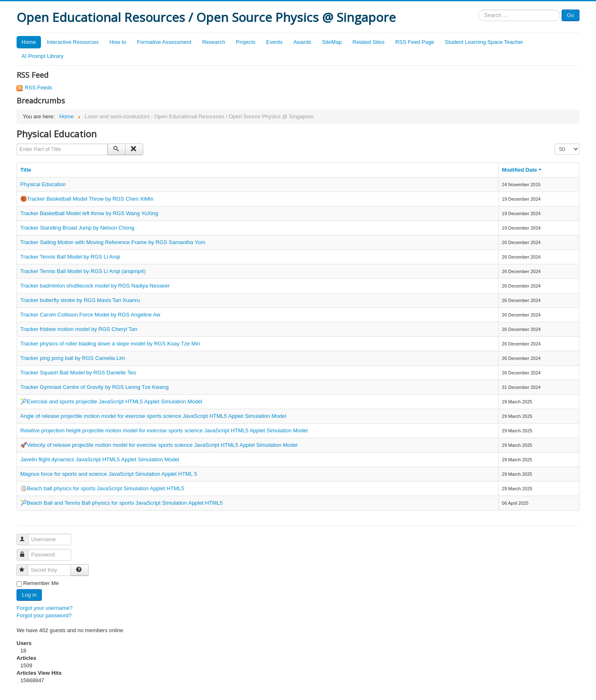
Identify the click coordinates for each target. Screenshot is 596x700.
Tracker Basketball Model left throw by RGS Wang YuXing (89, 213)
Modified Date (523, 170)
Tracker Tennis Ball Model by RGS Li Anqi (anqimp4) (83, 271)
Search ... (478, 10)
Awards (302, 42)
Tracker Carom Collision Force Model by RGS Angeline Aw (90, 315)
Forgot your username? (44, 608)
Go (571, 15)
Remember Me (41, 583)
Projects (246, 42)
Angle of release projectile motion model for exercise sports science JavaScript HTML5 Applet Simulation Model (153, 416)
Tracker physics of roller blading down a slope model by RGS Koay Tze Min (110, 344)
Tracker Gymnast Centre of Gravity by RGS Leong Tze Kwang (94, 387)
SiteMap (332, 42)
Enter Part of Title (17, 144)
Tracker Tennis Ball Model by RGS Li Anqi (70, 257)
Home (29, 42)
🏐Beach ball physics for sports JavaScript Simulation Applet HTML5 (102, 488)
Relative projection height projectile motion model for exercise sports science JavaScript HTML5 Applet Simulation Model (164, 430)
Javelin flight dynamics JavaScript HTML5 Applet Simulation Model (100, 459)
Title (26, 170)
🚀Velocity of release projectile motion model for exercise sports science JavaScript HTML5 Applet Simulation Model (159, 445)
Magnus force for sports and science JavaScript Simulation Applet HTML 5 (109, 474)
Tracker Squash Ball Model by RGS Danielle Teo (78, 373)
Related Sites (369, 42)
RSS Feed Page (415, 42)
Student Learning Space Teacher (484, 42)
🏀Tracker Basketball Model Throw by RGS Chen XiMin (87, 199)
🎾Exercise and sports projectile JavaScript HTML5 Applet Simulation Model (111, 402)
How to (118, 42)
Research (214, 42)
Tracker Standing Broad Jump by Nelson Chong (77, 228)
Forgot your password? (44, 615)
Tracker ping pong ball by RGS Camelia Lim (73, 358)
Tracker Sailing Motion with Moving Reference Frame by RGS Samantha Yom (113, 242)
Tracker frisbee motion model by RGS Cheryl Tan (79, 329)
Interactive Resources (73, 42)
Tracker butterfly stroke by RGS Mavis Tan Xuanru (80, 300)
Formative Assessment (164, 42)
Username (26, 536)
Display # (555, 144)
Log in (29, 595)
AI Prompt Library (42, 56)
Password (26, 551)
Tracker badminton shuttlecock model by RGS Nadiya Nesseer (95, 286)
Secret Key (26, 567)
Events (274, 42)
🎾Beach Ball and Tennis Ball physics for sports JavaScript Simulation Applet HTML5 (121, 503)
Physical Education (43, 184)
